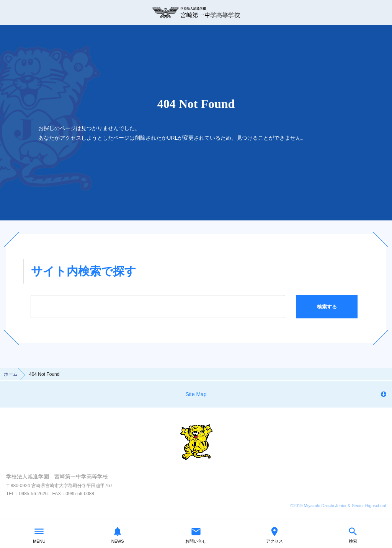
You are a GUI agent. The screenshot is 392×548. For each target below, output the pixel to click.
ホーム (11, 374)
